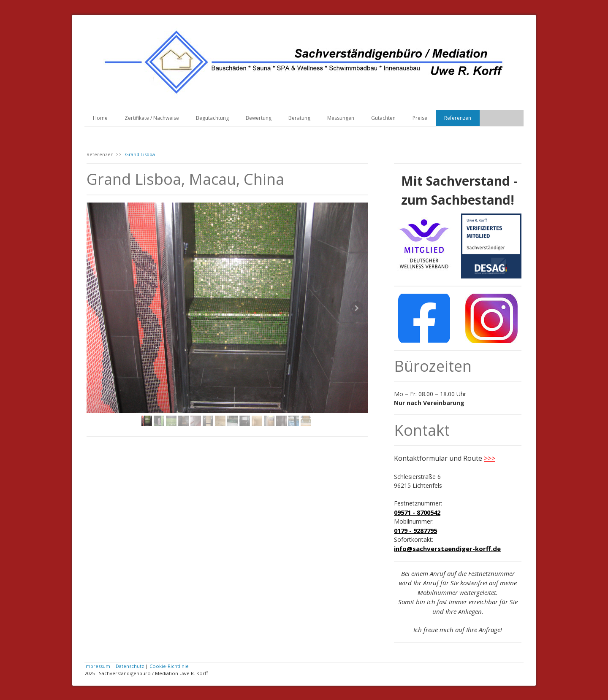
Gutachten (383, 118)
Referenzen (458, 118)
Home (100, 118)
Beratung (299, 118)
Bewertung (259, 118)
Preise (420, 118)
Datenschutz (130, 666)
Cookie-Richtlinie (169, 666)
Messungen (341, 118)
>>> (490, 458)
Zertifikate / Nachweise (152, 118)
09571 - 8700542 (417, 512)
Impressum (97, 666)
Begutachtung (212, 118)
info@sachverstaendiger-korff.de (447, 549)
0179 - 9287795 (415, 530)
